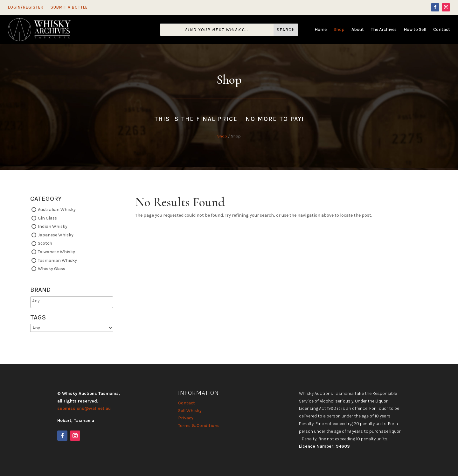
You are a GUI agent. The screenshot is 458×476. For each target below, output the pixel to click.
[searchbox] (57, 301)
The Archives (384, 30)
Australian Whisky (57, 210)
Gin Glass (47, 218)
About (358, 30)
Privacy (186, 418)
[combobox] (72, 302)
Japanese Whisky (56, 235)
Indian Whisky (53, 226)
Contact (442, 30)
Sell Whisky (190, 411)
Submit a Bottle (69, 7)
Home (321, 30)
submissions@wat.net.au (84, 408)
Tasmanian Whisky (57, 260)
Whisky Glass (52, 269)
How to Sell (415, 30)
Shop (339, 30)
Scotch (45, 243)
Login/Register (26, 7)
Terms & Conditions (199, 426)
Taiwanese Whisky (56, 252)
